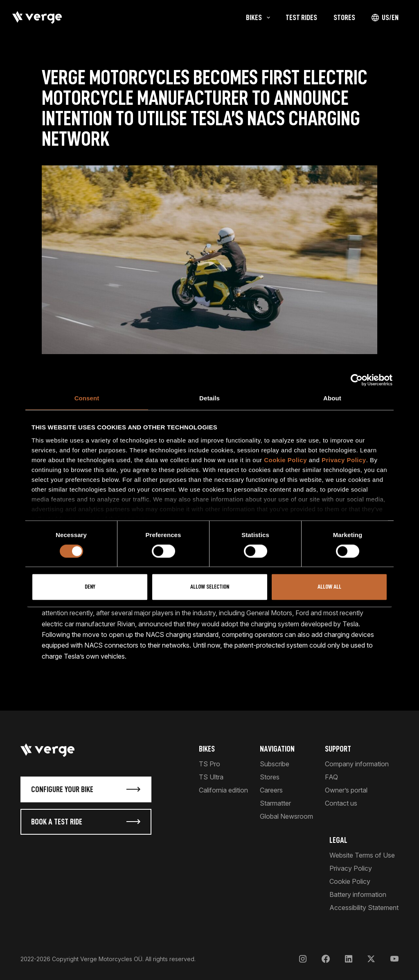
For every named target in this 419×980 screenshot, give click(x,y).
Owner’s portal (346, 790)
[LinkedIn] (349, 959)
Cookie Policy (285, 460)
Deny (90, 587)
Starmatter (275, 803)
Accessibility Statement (364, 908)
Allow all (329, 587)
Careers (271, 790)
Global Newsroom (286, 816)
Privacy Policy (344, 460)
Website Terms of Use (362, 855)
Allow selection (210, 587)
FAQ (331, 777)
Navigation (277, 749)
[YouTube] (394, 959)
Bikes (207, 749)
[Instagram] (303, 959)
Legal (338, 840)
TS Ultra (211, 777)
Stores (270, 777)
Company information (357, 764)
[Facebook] (326, 959)
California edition (223, 790)
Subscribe (275, 764)
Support (338, 749)
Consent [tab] (87, 398)
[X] (371, 959)
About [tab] (332, 398)
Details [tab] (209, 398)
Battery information (358, 894)
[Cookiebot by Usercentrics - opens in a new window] (357, 380)
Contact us (341, 803)
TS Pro (209, 764)
